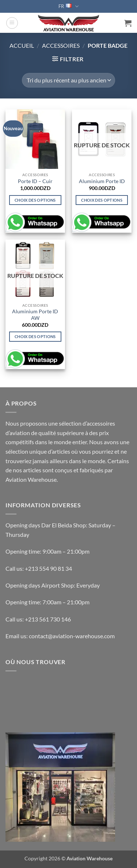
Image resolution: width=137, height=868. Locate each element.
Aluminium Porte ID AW (35, 315)
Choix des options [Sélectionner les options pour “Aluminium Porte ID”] (102, 200)
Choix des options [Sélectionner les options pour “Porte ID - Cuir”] (35, 200)
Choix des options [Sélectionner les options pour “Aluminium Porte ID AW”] (35, 336)
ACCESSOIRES (61, 45)
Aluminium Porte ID (102, 181)
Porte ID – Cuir (35, 181)
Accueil (22, 45)
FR (68, 6)
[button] (12, 23)
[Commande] (68, 80)
